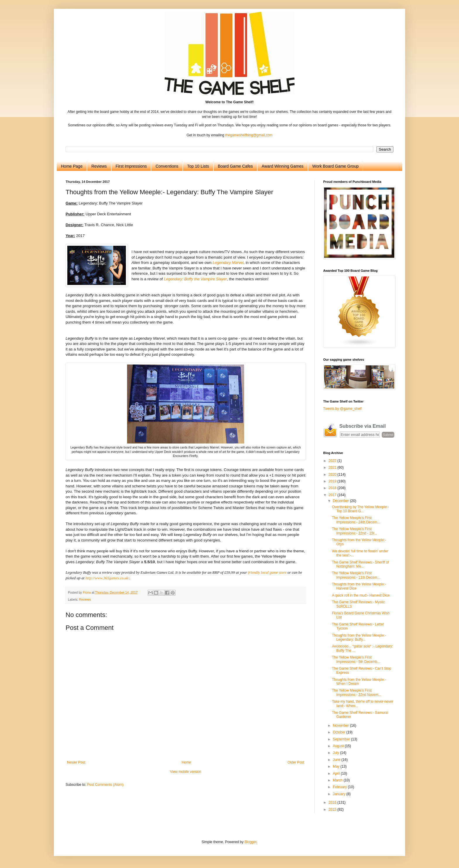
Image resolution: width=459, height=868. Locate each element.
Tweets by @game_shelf (342, 409)
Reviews (99, 166)
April (337, 774)
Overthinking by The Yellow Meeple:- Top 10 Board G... (360, 509)
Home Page (72, 166)
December (341, 501)
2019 (333, 481)
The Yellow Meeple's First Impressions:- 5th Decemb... (356, 659)
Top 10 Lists (198, 166)
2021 (333, 467)
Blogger (250, 842)
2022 (333, 461)
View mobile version (186, 772)
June (337, 760)
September (342, 739)
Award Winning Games (283, 166)
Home (186, 762)
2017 (333, 495)
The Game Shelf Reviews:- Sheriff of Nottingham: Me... (360, 564)
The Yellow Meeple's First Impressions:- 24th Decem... (356, 520)
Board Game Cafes (235, 166)
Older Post (296, 762)
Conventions (167, 166)
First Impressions (131, 166)
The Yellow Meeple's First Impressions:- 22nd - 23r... (354, 531)
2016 (333, 802)
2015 (333, 809)
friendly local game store (267, 572)
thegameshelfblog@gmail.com (249, 135)
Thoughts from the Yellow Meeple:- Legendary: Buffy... (359, 637)
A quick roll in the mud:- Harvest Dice (361, 595)
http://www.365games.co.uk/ (107, 578)
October (340, 732)
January (340, 794)
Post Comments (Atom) (105, 785)
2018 (333, 488)
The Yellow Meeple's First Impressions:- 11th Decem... (356, 575)
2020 (333, 475)
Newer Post (76, 762)
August (339, 746)
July (336, 753)
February (340, 787)
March (338, 780)
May (337, 766)
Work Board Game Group (335, 166)
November (341, 726)
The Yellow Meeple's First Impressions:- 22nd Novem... (357, 692)
